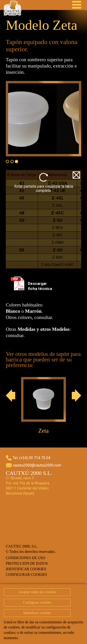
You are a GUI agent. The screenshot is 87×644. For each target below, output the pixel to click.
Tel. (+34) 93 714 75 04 (32, 458)
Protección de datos (27, 563)
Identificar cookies (26, 569)
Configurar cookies (26, 575)
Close (76, 175)
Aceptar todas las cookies (37, 592)
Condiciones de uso (26, 558)
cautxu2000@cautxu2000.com (37, 465)
